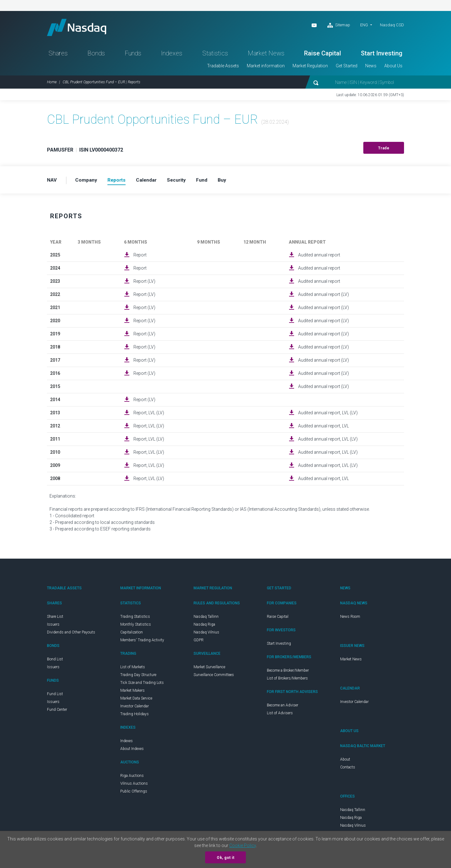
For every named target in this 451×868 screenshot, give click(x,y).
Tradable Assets (223, 68)
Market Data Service (136, 700)
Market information (266, 68)
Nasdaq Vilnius (206, 634)
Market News (266, 55)
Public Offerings (134, 793)
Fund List (55, 696)
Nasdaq (80, 28)
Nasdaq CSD (392, 25)
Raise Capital (323, 55)
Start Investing (382, 55)
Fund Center (57, 711)
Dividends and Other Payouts (71, 634)
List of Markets (133, 669)
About (345, 761)
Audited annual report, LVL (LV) (328, 415)
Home (52, 84)
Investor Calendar (135, 708)
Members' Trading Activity (142, 642)
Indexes (172, 55)
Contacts (348, 769)
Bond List (55, 661)
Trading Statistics (135, 618)
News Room (350, 618)
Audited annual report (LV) (324, 296)
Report (140, 257)
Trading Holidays (135, 716)
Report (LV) (144, 283)
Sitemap (339, 25)
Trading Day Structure (138, 677)
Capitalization (132, 634)
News (371, 68)
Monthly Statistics (136, 626)
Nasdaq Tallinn (206, 618)
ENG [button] (364, 25)
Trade (384, 150)
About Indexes (132, 751)
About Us (393, 68)
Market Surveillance (209, 669)
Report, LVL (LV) (149, 415)
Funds (133, 55)
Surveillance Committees (214, 677)
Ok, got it (225, 858)
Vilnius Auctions (134, 785)
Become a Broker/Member (288, 672)
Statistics (215, 55)
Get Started (347, 68)
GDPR (199, 642)
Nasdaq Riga (204, 626)
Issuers (53, 626)
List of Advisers (280, 715)
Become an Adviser (283, 707)
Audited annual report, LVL (324, 428)
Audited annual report (319, 257)
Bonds (96, 55)
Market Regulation (310, 68)
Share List (55, 618)
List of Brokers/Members (287, 680)
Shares (58, 55)
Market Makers (132, 692)
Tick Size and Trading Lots (142, 685)
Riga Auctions (132, 778)
